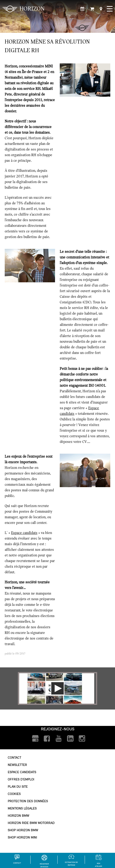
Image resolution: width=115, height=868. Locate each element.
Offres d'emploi (21, 779)
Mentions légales (22, 808)
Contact (14, 758)
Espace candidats (24, 533)
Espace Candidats (22, 772)
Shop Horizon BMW (23, 830)
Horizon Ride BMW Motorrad (31, 823)
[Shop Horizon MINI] (92, 9)
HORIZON (24, 9)
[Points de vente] (101, 9)
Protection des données (28, 801)
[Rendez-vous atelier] (82, 9)
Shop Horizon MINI (22, 837)
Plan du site (18, 787)
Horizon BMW (18, 816)
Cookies (14, 794)
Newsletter (17, 765)
